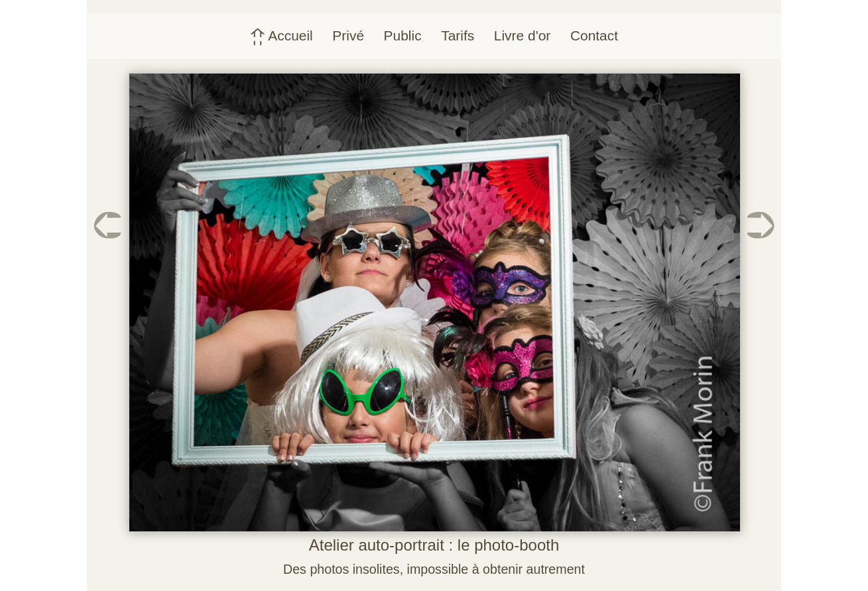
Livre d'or (522, 35)
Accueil (281, 35)
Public (403, 35)
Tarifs (458, 35)
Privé (348, 35)
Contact (594, 35)
